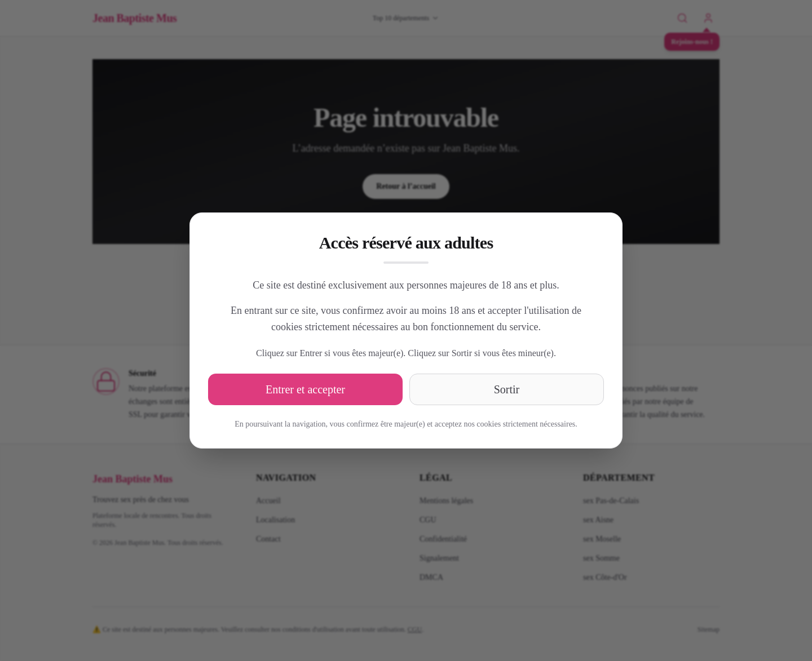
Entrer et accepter (305, 389)
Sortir (507, 389)
